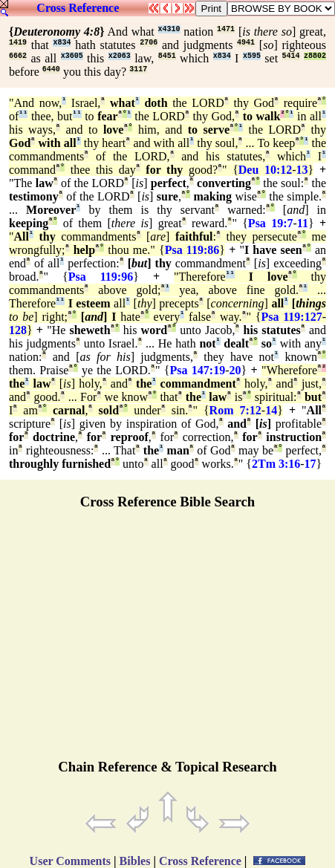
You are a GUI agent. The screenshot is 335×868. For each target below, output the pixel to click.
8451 (167, 56)
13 (302, 170)
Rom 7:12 (235, 410)
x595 (252, 56)
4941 (246, 43)
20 (235, 370)
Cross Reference (78, 8)
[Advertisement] (168, 641)
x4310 (169, 29)
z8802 (315, 56)
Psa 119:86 (192, 250)
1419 (18, 43)
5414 (291, 56)
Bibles (135, 861)
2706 (149, 43)
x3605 (72, 56)
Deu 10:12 (265, 170)
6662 (18, 56)
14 (271, 410)
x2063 (120, 56)
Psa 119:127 (292, 317)
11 (303, 223)
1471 (226, 29)
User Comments (70, 861)
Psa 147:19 (197, 370)
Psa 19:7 (271, 223)
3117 (138, 69)
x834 (62, 43)
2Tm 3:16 (276, 464)
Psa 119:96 (101, 277)
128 (18, 330)
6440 (51, 69)
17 (310, 464)
